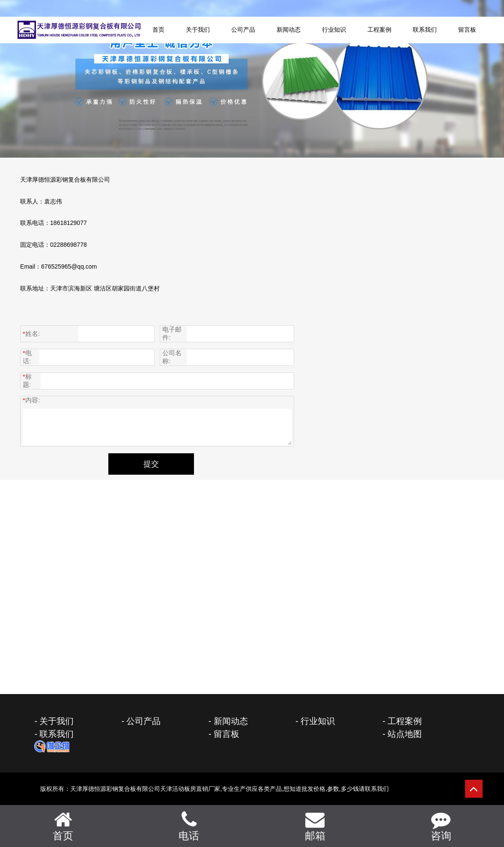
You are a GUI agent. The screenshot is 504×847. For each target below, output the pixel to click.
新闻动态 (289, 30)
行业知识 (334, 30)
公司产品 (243, 30)
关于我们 (198, 30)
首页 (158, 30)
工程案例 (379, 30)
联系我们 (425, 30)
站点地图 (405, 734)
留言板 (467, 30)
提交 (151, 464)
